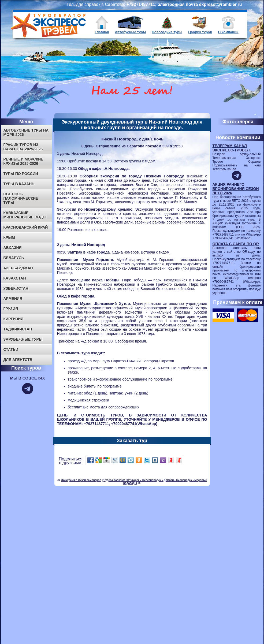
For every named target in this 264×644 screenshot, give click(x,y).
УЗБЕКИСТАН (16, 288)
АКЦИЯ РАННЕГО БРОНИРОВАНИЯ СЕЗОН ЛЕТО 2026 (236, 189)
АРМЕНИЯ (13, 299)
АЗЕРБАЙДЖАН (18, 268)
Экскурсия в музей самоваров (81, 480)
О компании (228, 32)
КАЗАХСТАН (15, 278)
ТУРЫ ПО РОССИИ (21, 174)
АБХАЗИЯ (13, 248)
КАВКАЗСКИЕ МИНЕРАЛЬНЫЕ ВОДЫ (25, 215)
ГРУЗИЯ (11, 309)
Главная (102, 32)
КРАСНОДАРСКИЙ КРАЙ (26, 227)
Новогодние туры (167, 32)
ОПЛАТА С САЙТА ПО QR (236, 244)
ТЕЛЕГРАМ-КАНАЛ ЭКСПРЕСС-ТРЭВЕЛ (231, 148)
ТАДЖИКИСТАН (18, 329)
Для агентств (18, 360)
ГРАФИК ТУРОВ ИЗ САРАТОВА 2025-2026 (23, 147)
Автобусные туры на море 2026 (26, 132)
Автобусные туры (130, 32)
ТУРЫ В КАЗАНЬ (19, 184)
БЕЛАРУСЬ (14, 258)
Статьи (11, 349)
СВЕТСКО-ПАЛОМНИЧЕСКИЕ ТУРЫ (21, 198)
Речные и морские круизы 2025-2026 (23, 161)
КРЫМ (9, 237)
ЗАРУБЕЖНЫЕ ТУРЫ (23, 339)
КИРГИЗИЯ (14, 319)
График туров (200, 32)
